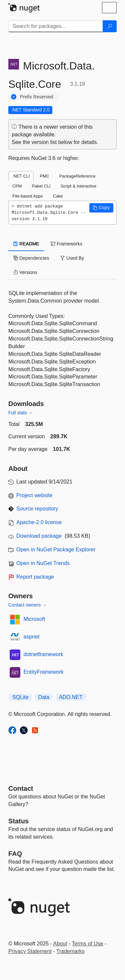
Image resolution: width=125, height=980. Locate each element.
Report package (35, 577)
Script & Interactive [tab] (78, 186)
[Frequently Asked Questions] (15, 854)
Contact (21, 788)
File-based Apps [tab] (28, 196)
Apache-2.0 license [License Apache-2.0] (39, 522)
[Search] (110, 26)
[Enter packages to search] (56, 26)
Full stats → (21, 413)
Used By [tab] (72, 258)
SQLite (20, 697)
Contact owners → (27, 605)
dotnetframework (43, 654)
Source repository (37, 509)
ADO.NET (71, 697)
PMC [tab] (44, 176)
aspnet (32, 637)
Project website (34, 495)
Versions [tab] (25, 272)
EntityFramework (44, 672)
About (60, 944)
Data (44, 697)
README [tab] (26, 244)
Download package (39, 536)
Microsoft (34, 619)
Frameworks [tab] (66, 244)
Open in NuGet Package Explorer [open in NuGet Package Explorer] (56, 550)
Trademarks (70, 951)
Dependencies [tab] (31, 258)
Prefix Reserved (37, 97)
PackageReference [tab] (77, 176)
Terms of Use (87, 944)
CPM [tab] (17, 186)
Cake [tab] (58, 196)
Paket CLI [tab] (41, 186)
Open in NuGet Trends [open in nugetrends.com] (43, 563)
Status (18, 821)
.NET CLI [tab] (21, 176)
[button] (101, 208)
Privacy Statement (30, 951)
